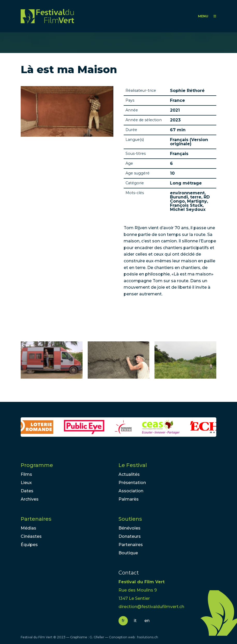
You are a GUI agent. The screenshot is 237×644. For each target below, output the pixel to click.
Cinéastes (31, 536)
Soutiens (130, 519)
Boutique (128, 553)
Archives (30, 499)
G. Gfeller (97, 637)
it (135, 621)
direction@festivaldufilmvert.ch (151, 607)
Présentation (132, 483)
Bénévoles (129, 528)
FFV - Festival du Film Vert (47, 16)
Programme (37, 465)
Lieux (26, 483)
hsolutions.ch (148, 637)
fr (123, 621)
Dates (27, 491)
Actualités (129, 474)
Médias (28, 528)
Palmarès (129, 499)
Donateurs (130, 536)
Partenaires (36, 519)
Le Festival (133, 465)
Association (131, 491)
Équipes (29, 545)
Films (26, 474)
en (147, 621)
